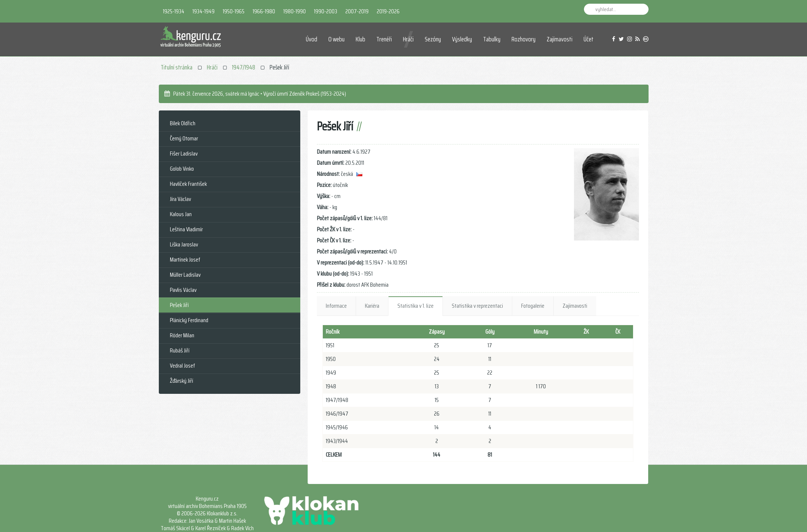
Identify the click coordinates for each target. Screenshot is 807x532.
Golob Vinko (182, 169)
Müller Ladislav (185, 275)
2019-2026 (388, 11)
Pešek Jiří (179, 305)
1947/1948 (244, 67)
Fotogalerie (533, 306)
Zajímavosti (560, 39)
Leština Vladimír (186, 229)
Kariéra (372, 306)
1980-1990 (295, 11)
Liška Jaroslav (184, 244)
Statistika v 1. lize (416, 306)
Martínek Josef (185, 260)
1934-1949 (204, 11)
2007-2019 (357, 11)
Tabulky (492, 39)
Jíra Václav (180, 199)
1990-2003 (326, 11)
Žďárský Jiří (182, 381)
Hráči (408, 39)
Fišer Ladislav (184, 154)
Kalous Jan (181, 214)
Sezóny (433, 39)
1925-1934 (174, 11)
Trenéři (384, 39)
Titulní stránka (177, 67)
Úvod (312, 39)
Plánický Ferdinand (189, 320)
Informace (336, 306)
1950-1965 (234, 11)
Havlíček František (188, 184)
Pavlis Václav (183, 290)
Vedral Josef (182, 366)
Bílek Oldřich (183, 123)
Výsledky (462, 39)
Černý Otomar (184, 138)
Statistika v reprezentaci (477, 306)
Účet (589, 39)
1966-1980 (264, 11)
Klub (360, 39)
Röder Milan (182, 335)
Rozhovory (524, 39)
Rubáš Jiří (180, 350)
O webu (336, 39)
